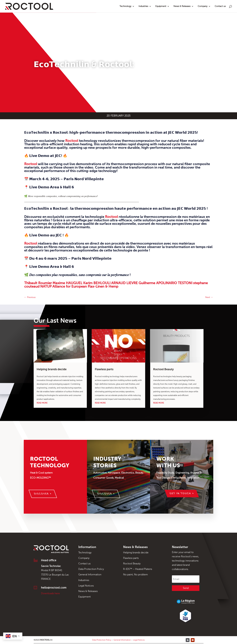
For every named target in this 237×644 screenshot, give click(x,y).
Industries (143, 6)
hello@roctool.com (54, 588)
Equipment (161, 6)
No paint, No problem (135, 574)
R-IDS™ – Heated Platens (138, 569)
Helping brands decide (52, 369)
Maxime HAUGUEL (67, 283)
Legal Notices (86, 586)
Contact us (220, 6)
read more (42, 403)
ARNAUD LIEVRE (124, 283)
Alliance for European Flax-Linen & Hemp (85, 286)
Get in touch (180, 493)
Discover (41, 494)
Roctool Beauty (163, 369)
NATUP (46, 286)
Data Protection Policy (91, 569)
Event (40, 57)
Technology (125, 6)
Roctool (72, 141)
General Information (90, 574)
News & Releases (182, 6)
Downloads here (50, 593)
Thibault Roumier (38, 283)
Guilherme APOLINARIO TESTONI (165, 283)
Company (203, 6)
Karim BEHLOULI (97, 283)
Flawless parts (104, 369)
